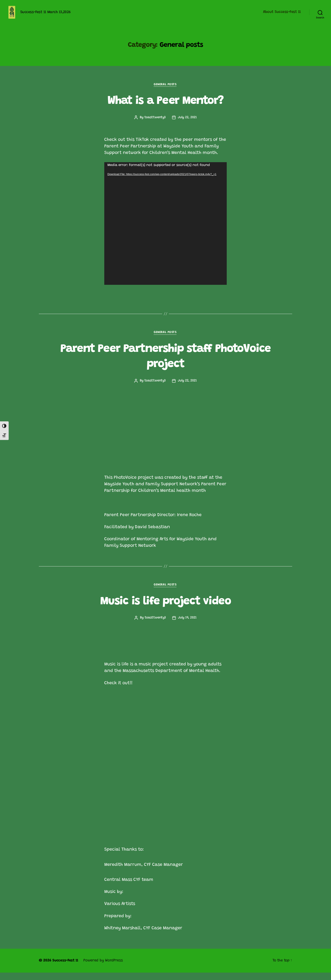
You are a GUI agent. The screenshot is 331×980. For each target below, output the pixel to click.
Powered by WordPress (104, 968)
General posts (165, 91)
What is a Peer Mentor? (165, 107)
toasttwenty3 (155, 124)
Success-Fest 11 (66, 968)
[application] (165, 230)
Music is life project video (165, 609)
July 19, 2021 (187, 625)
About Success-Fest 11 (282, 15)
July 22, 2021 (188, 124)
